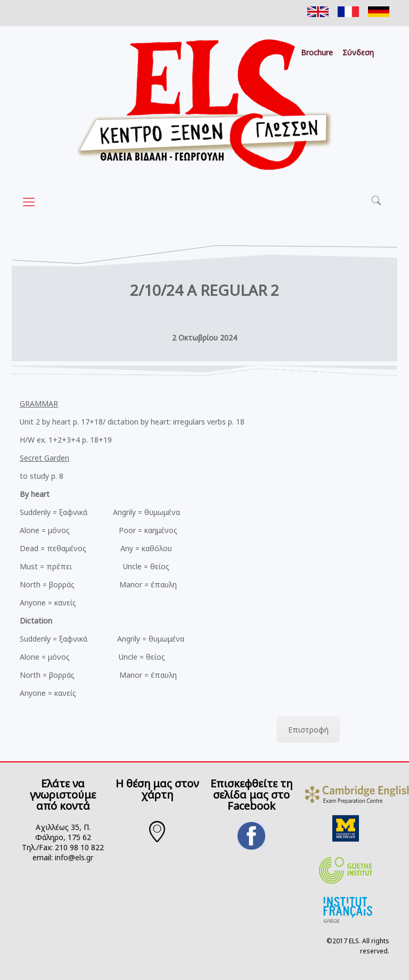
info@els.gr (74, 857)
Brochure (317, 53)
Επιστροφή (308, 730)
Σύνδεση (358, 53)
